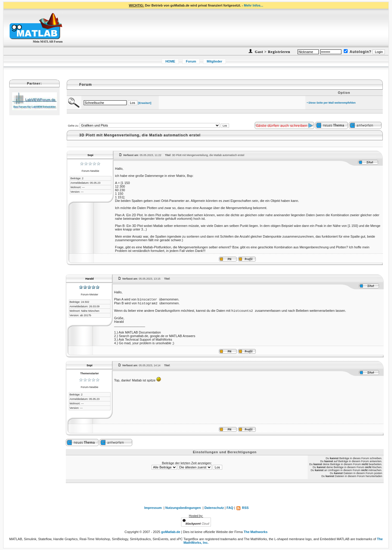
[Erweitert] (145, 103)
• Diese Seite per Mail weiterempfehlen (331, 103)
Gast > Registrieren (272, 52)
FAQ (230, 508)
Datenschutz (214, 508)
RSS (242, 508)
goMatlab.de (171, 532)
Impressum (153, 508)
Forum (191, 61)
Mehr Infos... (254, 5)
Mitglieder (214, 61)
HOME (170, 61)
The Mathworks (256, 532)
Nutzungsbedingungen (183, 508)
